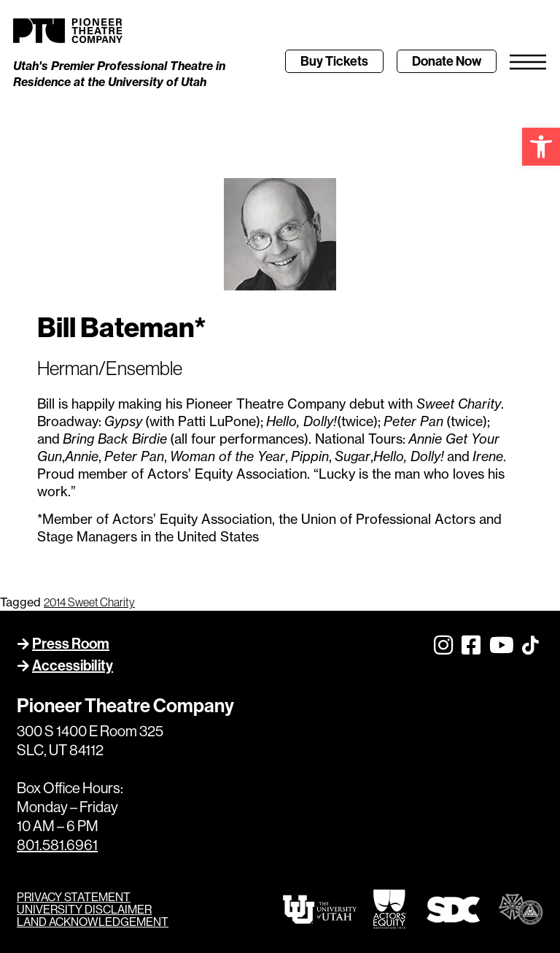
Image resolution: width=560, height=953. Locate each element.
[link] (541, 147)
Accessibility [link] (73, 665)
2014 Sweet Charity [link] (89, 602)
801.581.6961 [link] (57, 845)
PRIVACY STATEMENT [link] (74, 897)
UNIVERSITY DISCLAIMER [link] (84, 910)
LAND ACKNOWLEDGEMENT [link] (93, 922)
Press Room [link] (71, 644)
